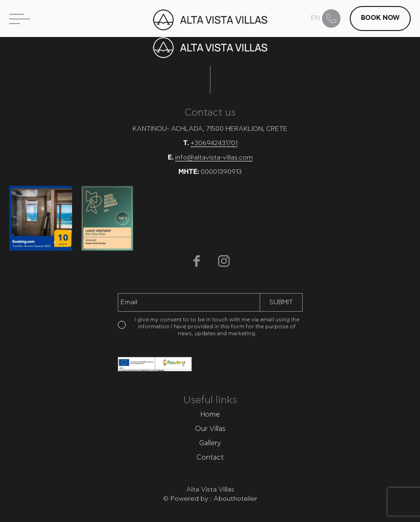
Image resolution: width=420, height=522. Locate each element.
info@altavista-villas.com (214, 158)
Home (210, 415)
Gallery (210, 443)
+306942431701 (214, 143)
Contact (210, 458)
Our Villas (210, 429)
